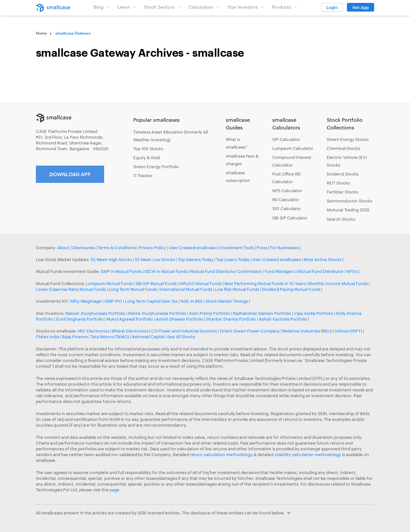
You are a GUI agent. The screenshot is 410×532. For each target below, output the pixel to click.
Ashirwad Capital (148, 337)
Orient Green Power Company (250, 331)
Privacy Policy (152, 248)
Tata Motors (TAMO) (110, 337)
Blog (102, 7)
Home (41, 33)
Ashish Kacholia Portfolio (283, 319)
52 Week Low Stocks (155, 259)
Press (262, 248)
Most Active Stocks (323, 259)
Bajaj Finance (75, 337)
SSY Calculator (287, 209)
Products (285, 7)
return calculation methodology (221, 454)
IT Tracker (143, 176)
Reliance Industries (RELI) (307, 331)
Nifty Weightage (86, 301)
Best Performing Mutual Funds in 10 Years (265, 283)
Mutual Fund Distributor (321, 271)
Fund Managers (280, 271)
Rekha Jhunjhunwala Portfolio (157, 313)
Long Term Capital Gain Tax (151, 301)
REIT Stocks (338, 183)
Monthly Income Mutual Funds (338, 283)
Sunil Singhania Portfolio (80, 319)
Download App (70, 174)
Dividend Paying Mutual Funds (291, 289)
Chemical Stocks (343, 148)
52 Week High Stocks (111, 259)
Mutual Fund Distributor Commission (226, 271)
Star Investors (246, 7)
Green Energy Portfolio (156, 167)
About (63, 248)
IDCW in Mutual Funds (166, 271)
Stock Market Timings (227, 301)
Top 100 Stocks (148, 149)
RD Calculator (286, 200)
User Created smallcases (193, 248)
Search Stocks (341, 219)
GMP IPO (113, 301)
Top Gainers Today (196, 259)
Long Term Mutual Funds (133, 289)
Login (332, 7)
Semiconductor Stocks (349, 201)
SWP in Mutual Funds (121, 271)
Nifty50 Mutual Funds (201, 283)
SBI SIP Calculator (290, 218)
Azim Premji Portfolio (209, 313)
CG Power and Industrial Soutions (184, 331)
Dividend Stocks (343, 174)
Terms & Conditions (117, 248)
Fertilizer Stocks (342, 192)
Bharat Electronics (130, 331)
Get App (361, 7)
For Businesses (284, 248)
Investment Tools (237, 248)
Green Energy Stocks (348, 139)
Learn (127, 7)
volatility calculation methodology (308, 454)
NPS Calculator (287, 191)
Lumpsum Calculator (293, 148)
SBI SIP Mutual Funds (156, 283)
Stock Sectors (163, 7)
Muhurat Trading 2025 (348, 210)
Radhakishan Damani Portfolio (262, 313)
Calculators (204, 7)
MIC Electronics (94, 331)
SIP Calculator (286, 139)
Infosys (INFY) (348, 331)
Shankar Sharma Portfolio (231, 319)
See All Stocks (181, 337)
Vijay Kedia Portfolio (314, 313)
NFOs (352, 271)
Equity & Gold (147, 158)
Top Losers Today (233, 259)
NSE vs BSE (192, 301)
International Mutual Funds (186, 289)
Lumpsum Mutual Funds (109, 283)
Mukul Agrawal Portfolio (130, 319)
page (115, 490)
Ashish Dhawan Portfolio (179, 319)
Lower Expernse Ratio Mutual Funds (71, 289)
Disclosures (84, 248)
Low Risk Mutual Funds (237, 289)
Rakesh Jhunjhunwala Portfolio (95, 313)
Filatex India (48, 337)
